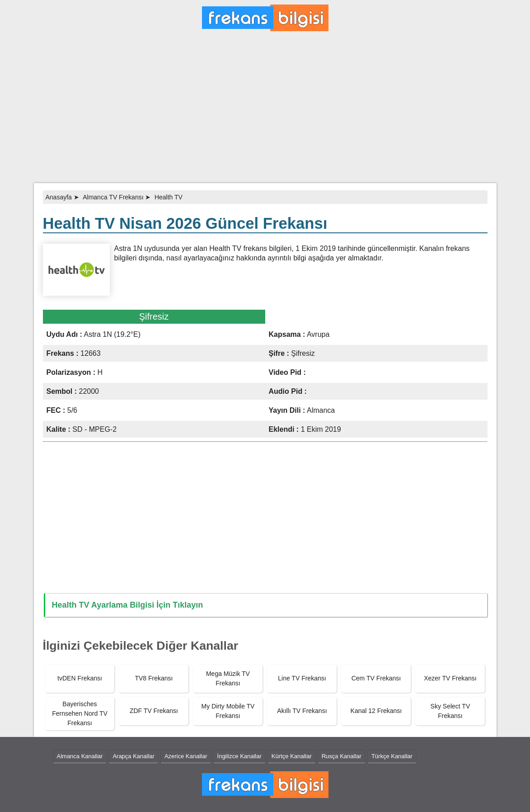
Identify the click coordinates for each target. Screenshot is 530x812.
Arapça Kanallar (134, 756)
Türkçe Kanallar (392, 756)
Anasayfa (59, 197)
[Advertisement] (265, 111)
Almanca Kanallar (80, 756)
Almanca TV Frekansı (113, 197)
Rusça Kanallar (342, 756)
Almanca (321, 410)
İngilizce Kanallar (239, 756)
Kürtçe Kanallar (292, 756)
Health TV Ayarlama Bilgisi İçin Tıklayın (128, 605)
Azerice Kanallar (186, 756)
